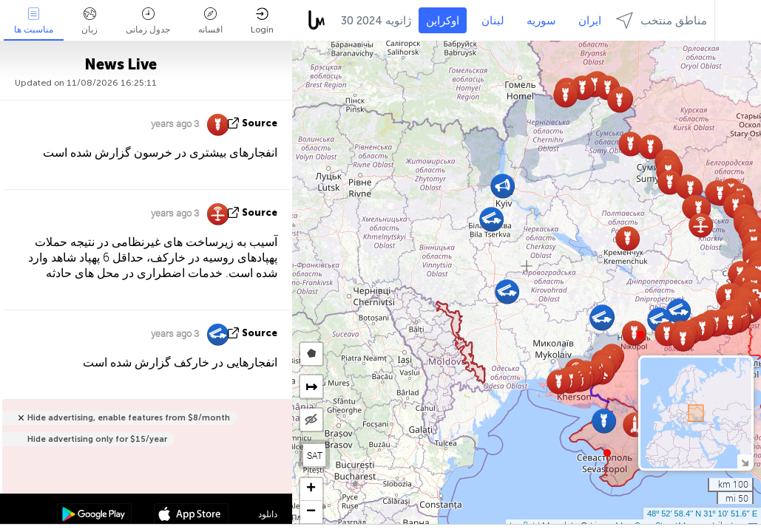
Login (262, 21)
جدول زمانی (148, 21)
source (260, 123)
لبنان (493, 21)
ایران (590, 21)
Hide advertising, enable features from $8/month (129, 418)
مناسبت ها (34, 21)
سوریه (541, 21)
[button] (640, 335)
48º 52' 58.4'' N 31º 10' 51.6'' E (702, 514)
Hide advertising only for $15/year (97, 439)
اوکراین (443, 21)
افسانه (210, 21)
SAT (315, 455)
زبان (89, 21)
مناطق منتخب (662, 20)
